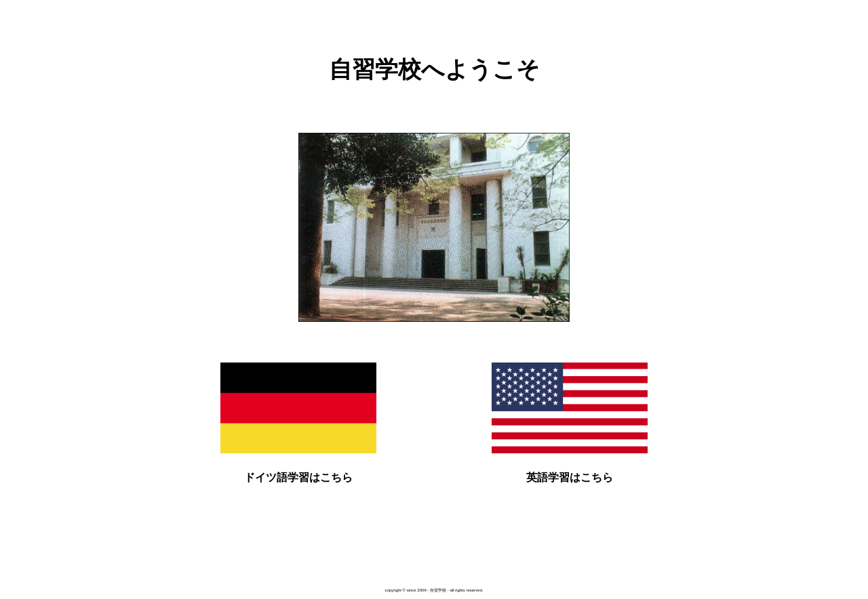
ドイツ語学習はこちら (298, 477)
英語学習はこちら (570, 477)
